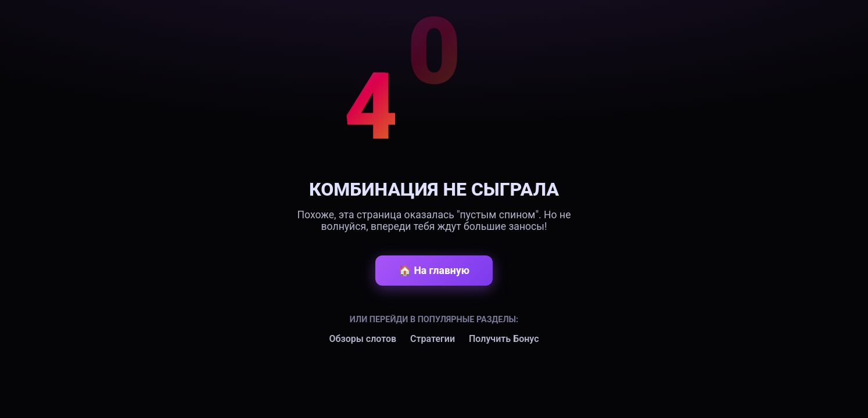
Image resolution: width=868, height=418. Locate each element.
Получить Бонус (504, 339)
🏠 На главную (434, 271)
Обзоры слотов (363, 339)
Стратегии (433, 339)
